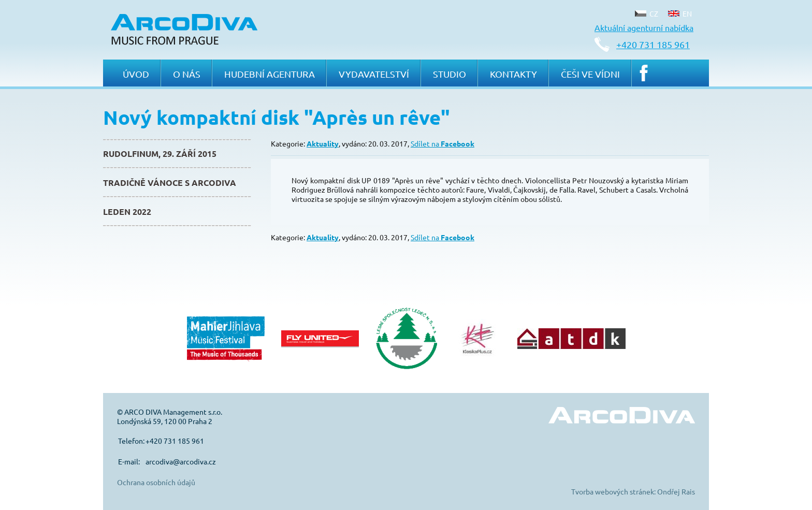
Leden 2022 (127, 212)
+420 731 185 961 (653, 44)
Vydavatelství (374, 74)
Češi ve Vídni (590, 74)
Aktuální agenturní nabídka (644, 27)
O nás (187, 74)
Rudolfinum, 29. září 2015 (160, 154)
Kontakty (513, 74)
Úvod (136, 74)
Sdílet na (443, 143)
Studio (450, 74)
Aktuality (323, 143)
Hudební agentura (270, 74)
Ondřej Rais (676, 491)
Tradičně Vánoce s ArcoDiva (170, 183)
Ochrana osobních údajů (156, 482)
